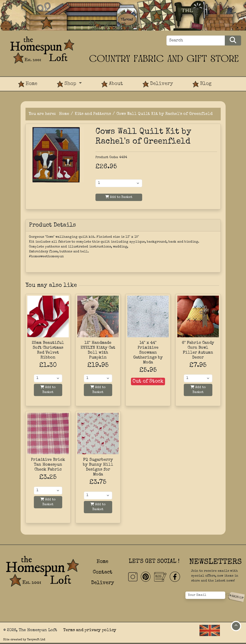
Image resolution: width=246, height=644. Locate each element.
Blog (202, 84)
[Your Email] (205, 595)
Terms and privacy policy (90, 630)
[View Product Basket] (231, 80)
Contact (103, 572)
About (112, 84)
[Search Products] (233, 41)
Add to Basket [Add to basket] (48, 390)
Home (28, 84)
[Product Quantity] (119, 183)
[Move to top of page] (236, 626)
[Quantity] (48, 378)
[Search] (196, 41)
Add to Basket (119, 197)
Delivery (158, 84)
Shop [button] (67, 84)
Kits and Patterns (93, 114)
